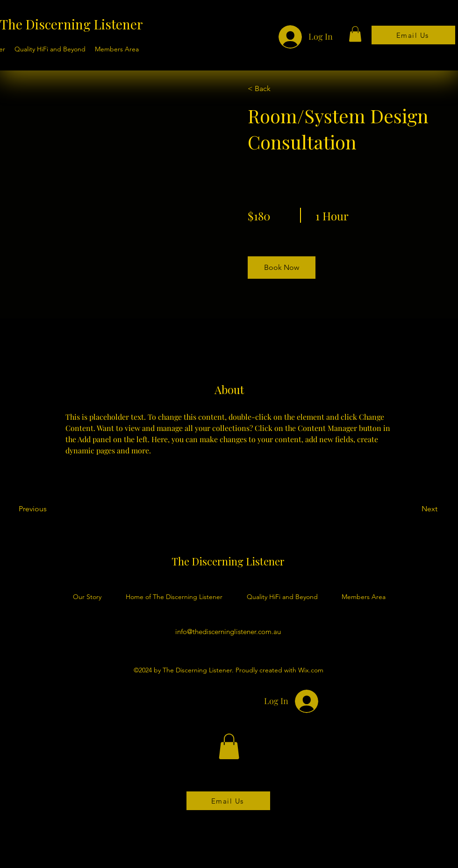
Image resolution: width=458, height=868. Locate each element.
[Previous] (46, 509)
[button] (355, 34)
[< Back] (275, 89)
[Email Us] (413, 35)
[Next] (412, 509)
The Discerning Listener (72, 24)
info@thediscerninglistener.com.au (228, 632)
